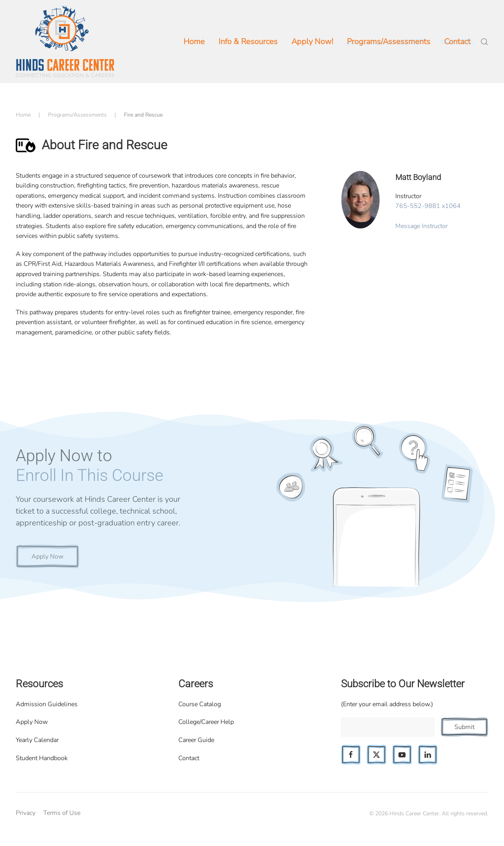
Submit (464, 727)
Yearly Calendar (37, 740)
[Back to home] (65, 42)
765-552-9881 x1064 (428, 206)
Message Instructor (422, 226)
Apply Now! (312, 42)
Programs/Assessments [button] (389, 42)
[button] (484, 42)
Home (194, 42)
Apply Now (47, 557)
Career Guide (196, 740)
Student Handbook (42, 758)
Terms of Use (62, 813)
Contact (189, 758)
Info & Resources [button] (248, 42)
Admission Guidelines (47, 704)
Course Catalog (200, 704)
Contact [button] (457, 42)
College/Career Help (206, 722)
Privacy (26, 813)
